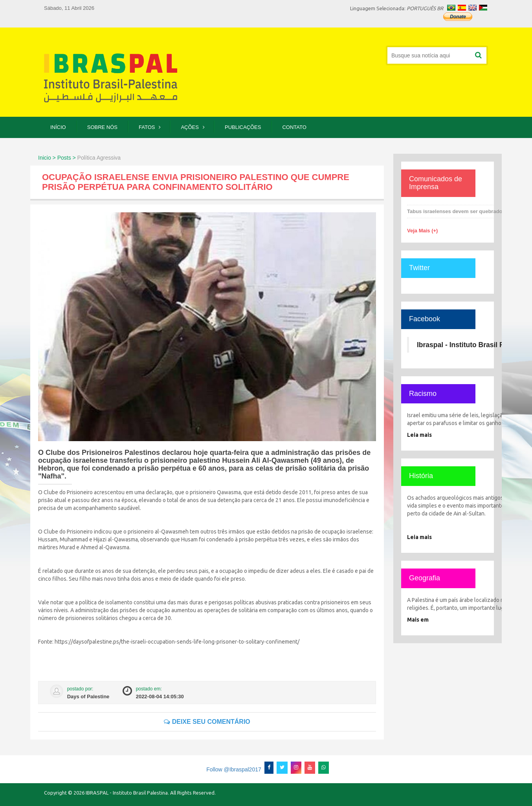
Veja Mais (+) (422, 231)
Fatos (147, 127)
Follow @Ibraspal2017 (234, 769)
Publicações (243, 127)
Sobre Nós (102, 127)
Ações (190, 127)
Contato (294, 127)
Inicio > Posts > (57, 158)
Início (58, 127)
